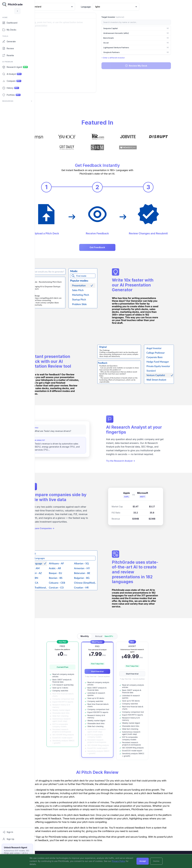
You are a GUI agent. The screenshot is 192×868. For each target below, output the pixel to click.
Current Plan (79, 667)
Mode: (41, 7)
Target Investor (129, 17)
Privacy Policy (119, 861)
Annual (121, 636)
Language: (104, 7)
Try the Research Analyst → (137, 463)
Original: (46, 16)
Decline (156, 861)
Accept (143, 861)
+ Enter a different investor (129, 58)
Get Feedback (113, 247)
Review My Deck (152, 66)
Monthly (101, 636)
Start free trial (113, 671)
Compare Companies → (59, 530)
